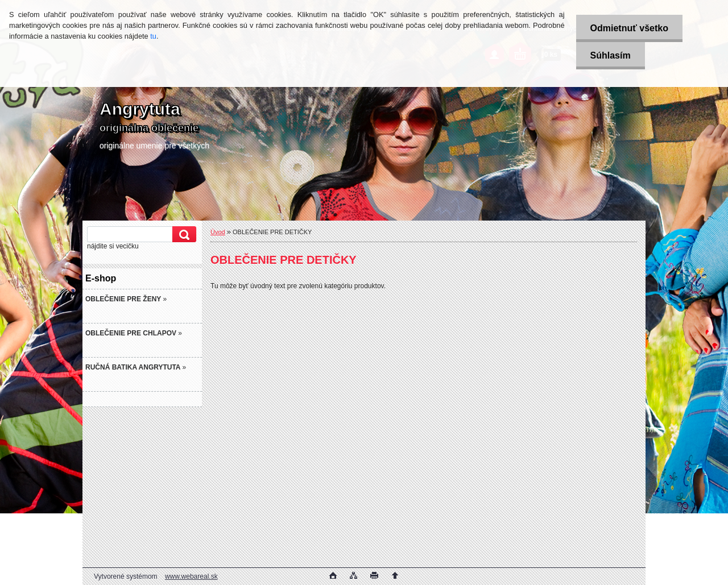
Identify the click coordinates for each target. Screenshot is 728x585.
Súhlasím (611, 55)
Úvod (218, 232)
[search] (183, 235)
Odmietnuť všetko (629, 28)
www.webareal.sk (191, 576)
